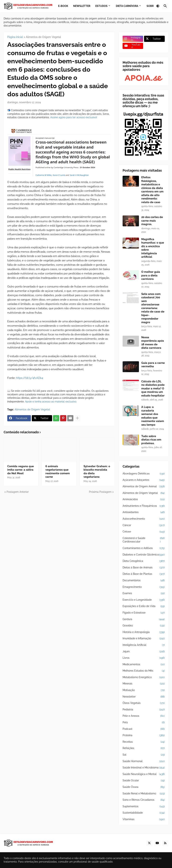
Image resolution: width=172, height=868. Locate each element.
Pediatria (144, 710)
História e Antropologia (144, 632)
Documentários (144, 581)
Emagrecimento (144, 587)
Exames (144, 593)
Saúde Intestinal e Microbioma (144, 768)
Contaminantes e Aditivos (144, 548)
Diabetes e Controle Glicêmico (144, 555)
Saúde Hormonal (144, 761)
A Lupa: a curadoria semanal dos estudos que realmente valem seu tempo (153, 416)
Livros (144, 658)
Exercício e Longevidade (144, 600)
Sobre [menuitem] (151, 6)
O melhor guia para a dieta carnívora (151, 275)
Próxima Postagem (100, 492)
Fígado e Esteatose (144, 613)
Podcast (144, 729)
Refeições (144, 748)
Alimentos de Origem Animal (144, 487)
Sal (144, 755)
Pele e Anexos (144, 716)
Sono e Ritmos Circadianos (144, 800)
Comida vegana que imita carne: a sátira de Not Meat (21, 470)
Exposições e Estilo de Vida (144, 606)
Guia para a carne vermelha (153, 365)
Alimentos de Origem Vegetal (43, 37)
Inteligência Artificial (144, 645)
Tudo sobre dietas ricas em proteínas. (151, 440)
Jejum (144, 652)
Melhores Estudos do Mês (144, 671)
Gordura (144, 619)
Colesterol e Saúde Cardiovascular (144, 540)
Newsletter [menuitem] (82, 6)
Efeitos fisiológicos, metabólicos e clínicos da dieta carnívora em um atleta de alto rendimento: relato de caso (152, 190)
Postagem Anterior (18, 492)
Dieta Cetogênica (144, 561)
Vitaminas (144, 819)
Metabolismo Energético (144, 677)
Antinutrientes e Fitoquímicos (144, 506)
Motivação (144, 690)
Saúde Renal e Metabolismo (144, 794)
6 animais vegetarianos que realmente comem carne (58, 472)
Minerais (144, 684)
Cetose (144, 532)
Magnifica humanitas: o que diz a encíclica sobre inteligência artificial (153, 248)
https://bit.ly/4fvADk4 (30, 378)
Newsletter (144, 697)
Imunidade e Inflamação (144, 639)
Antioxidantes (144, 512)
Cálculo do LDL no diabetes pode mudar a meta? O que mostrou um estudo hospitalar (153, 388)
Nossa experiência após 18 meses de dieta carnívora (153, 343)
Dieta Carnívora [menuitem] (127, 6)
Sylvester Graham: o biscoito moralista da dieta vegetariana (97, 472)
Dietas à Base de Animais (144, 568)
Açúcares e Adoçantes (144, 480)
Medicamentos (144, 665)
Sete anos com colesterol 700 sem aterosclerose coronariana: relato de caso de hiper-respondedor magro (153, 308)
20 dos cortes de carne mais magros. (152, 221)
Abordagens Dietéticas (144, 474)
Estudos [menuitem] (101, 6)
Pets (144, 723)
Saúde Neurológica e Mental (144, 774)
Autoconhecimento (144, 519)
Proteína (144, 735)
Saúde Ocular (144, 781)
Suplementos (144, 807)
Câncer (144, 525)
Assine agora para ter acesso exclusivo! (74, 117)
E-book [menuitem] (63, 6)
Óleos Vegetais (144, 703)
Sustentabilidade (144, 813)
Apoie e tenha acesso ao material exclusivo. (51, 402)
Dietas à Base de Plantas (144, 574)
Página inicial (15, 37)
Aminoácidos (144, 499)
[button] (158, 6)
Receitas (144, 742)
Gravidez (144, 626)
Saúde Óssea (144, 787)
